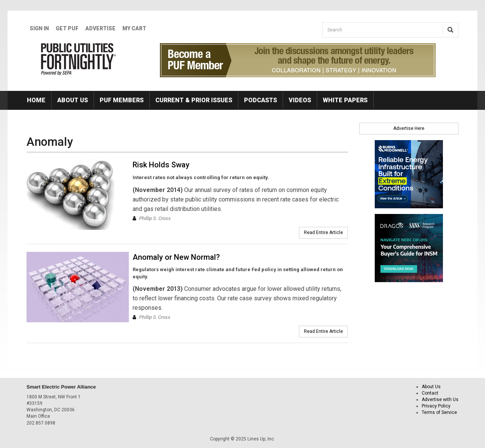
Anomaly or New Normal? (176, 257)
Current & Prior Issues (194, 100)
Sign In (39, 28)
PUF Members (122, 100)
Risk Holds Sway (161, 165)
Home (36, 100)
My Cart (134, 28)
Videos (300, 100)
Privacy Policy (436, 406)
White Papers (345, 100)
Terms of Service (439, 412)
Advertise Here (409, 128)
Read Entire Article (323, 233)
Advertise (100, 28)
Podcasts (260, 100)
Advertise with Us (440, 400)
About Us (73, 100)
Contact (430, 393)
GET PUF (67, 28)
